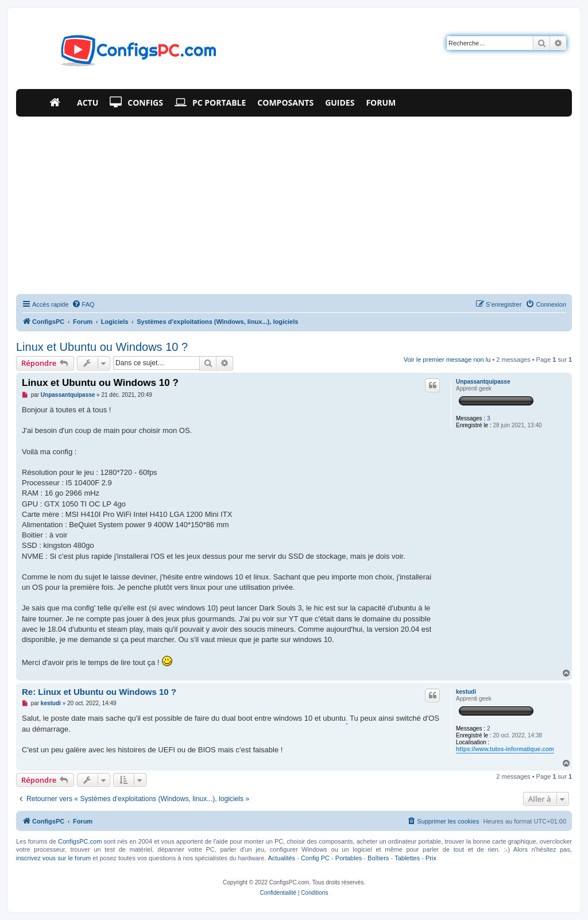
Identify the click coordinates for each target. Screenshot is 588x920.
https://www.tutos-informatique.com (505, 749)
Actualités (281, 858)
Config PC (315, 858)
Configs (136, 103)
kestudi (466, 692)
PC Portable (210, 103)
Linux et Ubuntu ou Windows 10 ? (102, 347)
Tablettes (407, 858)
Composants (285, 103)
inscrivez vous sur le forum (53, 858)
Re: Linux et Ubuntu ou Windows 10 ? (99, 692)
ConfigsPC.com (80, 841)
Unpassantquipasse (483, 382)
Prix (431, 858)
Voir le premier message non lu (447, 360)
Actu (88, 103)
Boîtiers (378, 858)
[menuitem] (83, 304)
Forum (381, 103)
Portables (349, 858)
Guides (340, 103)
